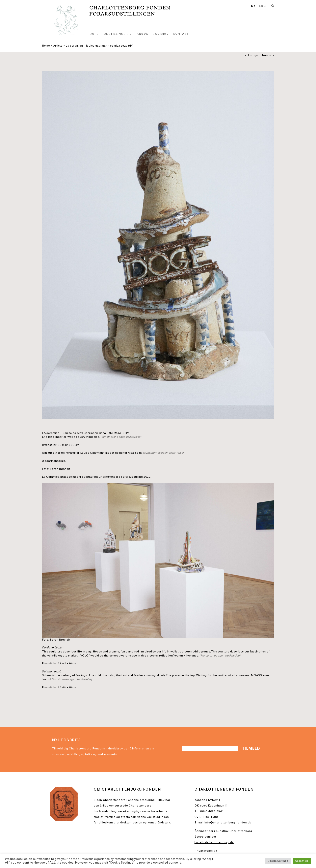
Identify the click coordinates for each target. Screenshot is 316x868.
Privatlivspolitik (206, 851)
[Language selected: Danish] (260, 6)
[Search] (273, 6)
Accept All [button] (302, 861)
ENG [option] (262, 6)
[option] (262, 6)
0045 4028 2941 (212, 811)
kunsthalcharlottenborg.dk (214, 842)
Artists (58, 46)
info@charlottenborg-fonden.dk (228, 823)
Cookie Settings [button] (278, 861)
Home (46, 46)
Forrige (253, 55)
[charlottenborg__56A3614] (158, 245)
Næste (267, 55)
